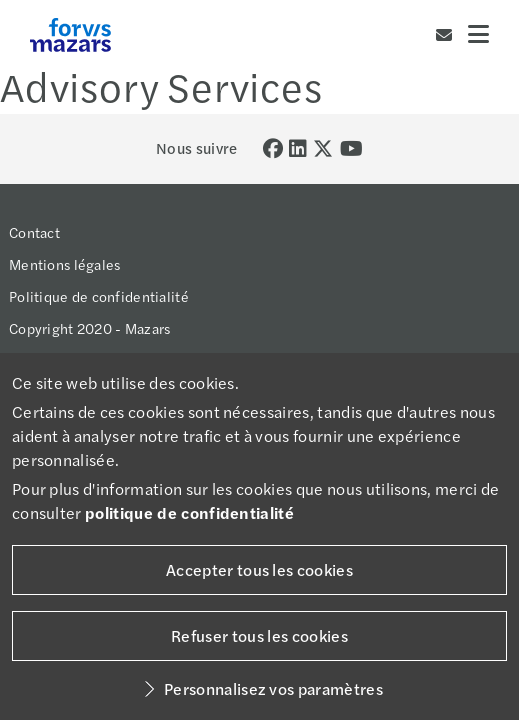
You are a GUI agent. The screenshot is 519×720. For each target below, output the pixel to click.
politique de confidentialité (189, 512)
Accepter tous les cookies (259, 569)
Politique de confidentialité (99, 296)
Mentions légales (64, 264)
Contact (34, 232)
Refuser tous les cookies (259, 635)
